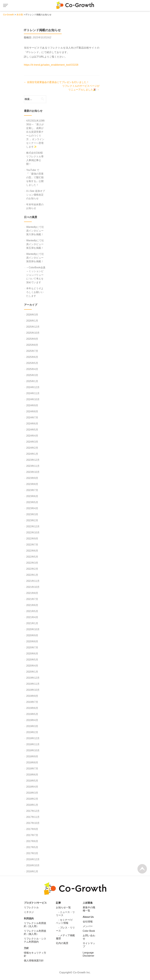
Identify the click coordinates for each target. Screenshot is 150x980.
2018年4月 (32, 787)
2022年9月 (32, 539)
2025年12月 (33, 327)
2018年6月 (32, 775)
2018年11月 (33, 744)
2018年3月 (32, 793)
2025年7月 (32, 351)
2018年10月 (33, 750)
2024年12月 (33, 387)
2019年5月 (32, 714)
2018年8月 (32, 763)
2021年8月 (32, 593)
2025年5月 (32, 363)
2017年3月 (32, 853)
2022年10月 (33, 533)
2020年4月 (32, 666)
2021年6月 (32, 605)
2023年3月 (32, 514)
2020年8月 (32, 641)
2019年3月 (32, 726)
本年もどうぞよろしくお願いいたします (35, 292)
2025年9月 (32, 339)
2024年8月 (32, 411)
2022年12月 (33, 526)
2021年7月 (32, 599)
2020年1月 (32, 672)
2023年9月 (32, 478)
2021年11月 (33, 581)
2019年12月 (33, 678)
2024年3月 (32, 442)
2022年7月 (32, 545)
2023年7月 (32, 490)
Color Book (89, 931)
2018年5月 (32, 781)
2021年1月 (32, 623)
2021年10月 (33, 587)
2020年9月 (32, 635)
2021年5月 (32, 611)
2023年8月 (32, 484)
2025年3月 (32, 375)
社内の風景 (62, 943)
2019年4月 (32, 720)
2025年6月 (32, 357)
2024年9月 (32, 405)
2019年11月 (33, 684)
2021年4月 (32, 617)
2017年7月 (32, 835)
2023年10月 (33, 472)
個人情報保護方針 (34, 961)
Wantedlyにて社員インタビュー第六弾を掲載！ (35, 231)
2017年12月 (33, 811)
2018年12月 (33, 738)
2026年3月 (32, 315)
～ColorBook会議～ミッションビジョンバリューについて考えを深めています (36, 275)
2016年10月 (33, 865)
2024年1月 (32, 454)
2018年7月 (32, 769)
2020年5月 (32, 660)
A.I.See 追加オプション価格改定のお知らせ (36, 195)
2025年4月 (32, 369)
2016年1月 (32, 871)
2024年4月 (32, 436)
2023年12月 (33, 460)
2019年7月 (32, 702)
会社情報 (88, 922)
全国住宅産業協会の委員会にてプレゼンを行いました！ (56, 82)
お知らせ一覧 (63, 907)
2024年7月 (32, 418)
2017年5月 (32, 847)
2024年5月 (32, 430)
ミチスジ (29, 912)
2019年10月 (33, 690)
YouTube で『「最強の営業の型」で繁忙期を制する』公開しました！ (35, 177)
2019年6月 (32, 708)
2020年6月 (32, 654)
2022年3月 (32, 563)
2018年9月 (32, 756)
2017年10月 (33, 823)
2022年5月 (32, 557)
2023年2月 (32, 520)
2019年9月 (32, 696)
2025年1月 (32, 381)
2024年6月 (32, 424)
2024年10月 (33, 399)
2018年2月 (32, 799)
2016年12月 (33, 859)
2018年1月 (32, 805)
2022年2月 (32, 569)
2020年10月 (33, 629)
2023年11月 (33, 466)
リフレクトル (31, 907)
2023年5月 (32, 502)
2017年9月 (32, 829)
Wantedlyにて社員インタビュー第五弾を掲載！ (35, 244)
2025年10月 (33, 333)
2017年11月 (33, 817)
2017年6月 (32, 841)
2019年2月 (32, 732)
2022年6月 (32, 551)
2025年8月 (32, 345)
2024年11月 (33, 393)
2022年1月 (32, 575)
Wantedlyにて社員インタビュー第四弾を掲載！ (35, 258)
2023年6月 (32, 496)
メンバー (88, 926)
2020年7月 (32, 648)
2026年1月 (32, 321)
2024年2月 (32, 448)
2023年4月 (32, 508)
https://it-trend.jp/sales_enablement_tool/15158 (51, 65)
